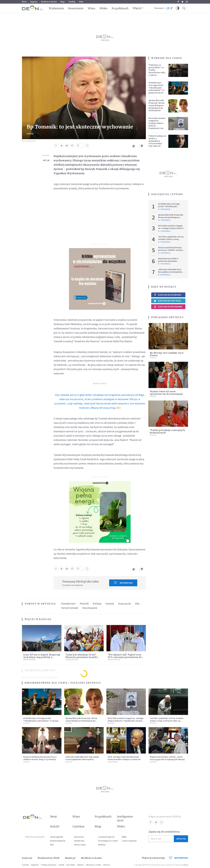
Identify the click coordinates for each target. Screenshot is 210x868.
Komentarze (76, 8)
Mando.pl (70, 858)
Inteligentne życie (125, 818)
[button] (178, 8)
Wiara (91, 8)
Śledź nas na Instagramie (168, 307)
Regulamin (35, 865)
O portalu (25, 865)
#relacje (97, 604)
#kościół (84, 604)
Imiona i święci (80, 845)
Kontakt (61, 865)
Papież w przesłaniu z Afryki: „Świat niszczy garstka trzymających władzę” (168, 758)
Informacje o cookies (93, 865)
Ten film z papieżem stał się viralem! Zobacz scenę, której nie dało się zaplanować (171, 240)
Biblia (24, 2)
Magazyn (34, 2)
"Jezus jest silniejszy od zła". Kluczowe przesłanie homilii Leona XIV (81, 657)
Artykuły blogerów (58, 841)
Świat (53, 817)
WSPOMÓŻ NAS (179, 858)
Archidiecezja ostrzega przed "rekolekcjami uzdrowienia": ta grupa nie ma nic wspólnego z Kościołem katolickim (156, 91)
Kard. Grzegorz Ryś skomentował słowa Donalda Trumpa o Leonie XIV (124, 758)
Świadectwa (79, 841)
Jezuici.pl (27, 858)
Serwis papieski (57, 837)
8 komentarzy (164, 275)
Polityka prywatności (49, 865)
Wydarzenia (56, 8)
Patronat (106, 865)
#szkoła (110, 604)
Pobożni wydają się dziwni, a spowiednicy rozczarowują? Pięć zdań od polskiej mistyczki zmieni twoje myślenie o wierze (157, 145)
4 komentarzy (164, 264)
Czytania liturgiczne (106, 837)
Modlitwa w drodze (49, 2)
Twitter (182, 2)
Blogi (63, 2)
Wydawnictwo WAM (48, 858)
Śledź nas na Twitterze (167, 301)
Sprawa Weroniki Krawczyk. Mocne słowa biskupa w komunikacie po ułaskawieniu (156, 105)
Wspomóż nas (123, 583)
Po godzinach (120, 8)
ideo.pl (186, 865)
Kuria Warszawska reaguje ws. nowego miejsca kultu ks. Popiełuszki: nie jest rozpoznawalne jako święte (157, 127)
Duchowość (79, 837)
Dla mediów (71, 865)
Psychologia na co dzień (108, 841)
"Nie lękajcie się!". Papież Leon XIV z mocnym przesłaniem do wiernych (125, 657)
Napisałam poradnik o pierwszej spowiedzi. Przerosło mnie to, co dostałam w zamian (168, 262)
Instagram (187, 2)
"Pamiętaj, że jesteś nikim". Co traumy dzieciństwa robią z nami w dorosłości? (157, 71)
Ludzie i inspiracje (129, 841)
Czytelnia (78, 826)
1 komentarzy (164, 231)
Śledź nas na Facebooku (167, 295)
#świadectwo (68, 604)
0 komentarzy (164, 209)
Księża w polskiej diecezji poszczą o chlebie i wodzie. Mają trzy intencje (171, 250)
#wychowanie (90, 608)
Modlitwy (102, 845)
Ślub (52, 845)
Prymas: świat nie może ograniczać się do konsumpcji (166, 393)
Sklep (81, 2)
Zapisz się (181, 839)
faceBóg (72, 2)
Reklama (80, 865)
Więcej (137, 8)
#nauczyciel (124, 604)
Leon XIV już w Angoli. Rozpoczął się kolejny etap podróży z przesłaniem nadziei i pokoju (42, 657)
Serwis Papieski (29, 660)
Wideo (103, 8)
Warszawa (159, 8)
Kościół (30, 134)
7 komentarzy (164, 220)
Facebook (178, 2)
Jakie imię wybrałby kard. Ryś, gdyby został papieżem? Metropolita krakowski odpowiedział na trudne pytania (82, 761)
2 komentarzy (164, 253)
